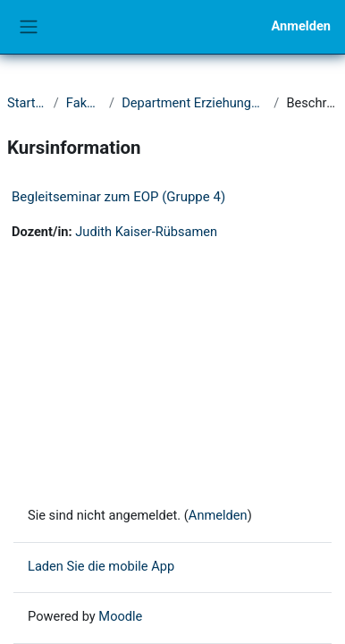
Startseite (27, 103)
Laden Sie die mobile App (101, 566)
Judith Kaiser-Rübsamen (146, 232)
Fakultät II (84, 103)
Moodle (120, 616)
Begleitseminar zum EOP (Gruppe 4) (118, 197)
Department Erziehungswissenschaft (194, 103)
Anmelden (301, 26)
